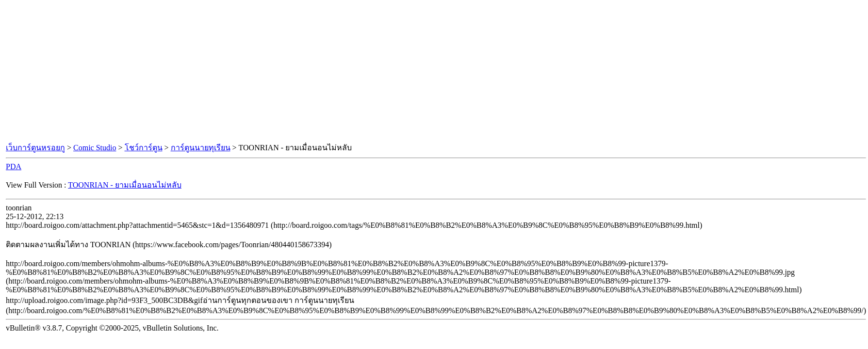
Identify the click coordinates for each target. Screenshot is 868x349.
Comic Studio (95, 148)
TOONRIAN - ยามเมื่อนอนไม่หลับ (125, 185)
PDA (14, 167)
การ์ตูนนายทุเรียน (201, 148)
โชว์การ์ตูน (144, 148)
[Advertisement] (434, 72)
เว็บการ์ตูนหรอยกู (35, 148)
